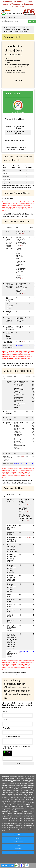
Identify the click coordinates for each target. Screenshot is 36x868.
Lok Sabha (12, 17)
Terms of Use (18, 849)
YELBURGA (8, 29)
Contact (18, 845)
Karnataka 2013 (15, 27)
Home (4, 17)
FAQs (18, 852)
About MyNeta (18, 835)
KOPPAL (25, 27)
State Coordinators (18, 842)
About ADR (18, 838)
